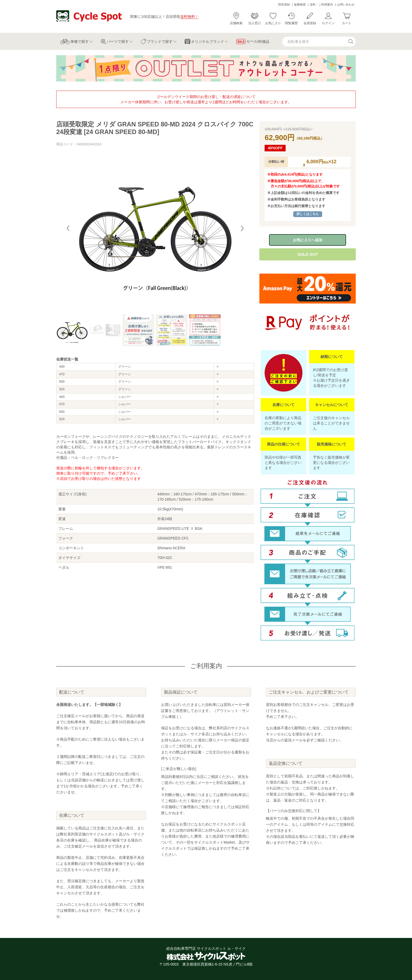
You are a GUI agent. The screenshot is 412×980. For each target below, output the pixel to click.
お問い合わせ (346, 4)
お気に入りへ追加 (308, 240)
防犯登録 (284, 4)
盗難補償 (300, 4)
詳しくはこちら (308, 214)
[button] (242, 228)
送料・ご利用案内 (321, 4)
